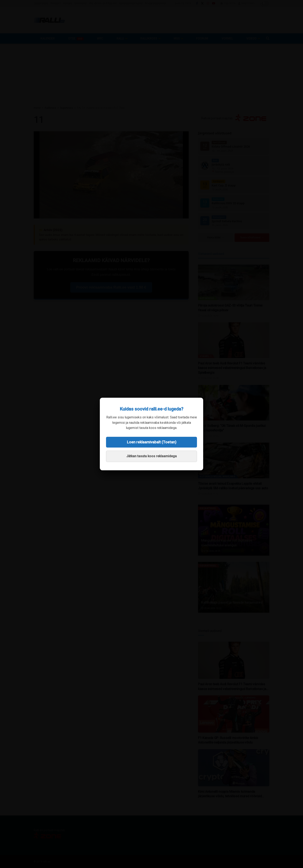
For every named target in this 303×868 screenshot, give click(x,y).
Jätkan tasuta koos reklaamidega (151, 456)
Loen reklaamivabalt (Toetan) (152, 442)
